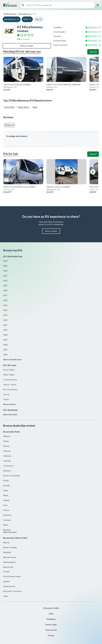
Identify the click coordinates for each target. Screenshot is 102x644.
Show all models (10, 414)
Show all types (9, 404)
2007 (5, 340)
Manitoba (7, 552)
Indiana (6, 500)
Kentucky (7, 515)
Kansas (6, 510)
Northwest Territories (12, 591)
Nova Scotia (8, 567)
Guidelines (51, 619)
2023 (5, 266)
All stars (8, 125)
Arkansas (7, 451)
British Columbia (10, 547)
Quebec (7, 581)
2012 (5, 320)
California (7, 456)
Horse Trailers (9, 370)
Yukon (6, 596)
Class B (6, 394)
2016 (5, 300)
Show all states (10, 532)
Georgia (7, 485)
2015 (5, 305)
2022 (5, 271)
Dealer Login (51, 624)
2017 (5, 295)
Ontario (6, 571)
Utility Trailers (9, 375)
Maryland (7, 530)
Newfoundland (9, 562)
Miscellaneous (10, 19)
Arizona (6, 446)
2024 (5, 261)
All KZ (26, 19)
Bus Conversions (10, 389)
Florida (6, 481)
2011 (5, 325)
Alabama (7, 436)
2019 (5, 286)
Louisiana (7, 520)
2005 (5, 350)
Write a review (27, 46)
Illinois (6, 495)
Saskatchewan (9, 586)
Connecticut (8, 466)
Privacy (51, 635)
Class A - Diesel (10, 384)
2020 (5, 281)
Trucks (6, 399)
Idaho (6, 490)
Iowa (5, 505)
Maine (6, 525)
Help (51, 614)
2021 (5, 276)
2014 (5, 310)
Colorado (7, 461)
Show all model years (12, 359)
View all (93, 52)
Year (37, 19)
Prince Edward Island (12, 576)
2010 (5, 330)
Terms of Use (51, 630)
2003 (5, 354)
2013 (5, 315)
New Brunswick (10, 557)
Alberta (6, 542)
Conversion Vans (10, 380)
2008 (5, 335)
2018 (5, 290)
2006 (5, 345)
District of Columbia (11, 476)
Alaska (6, 441)
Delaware (7, 471)
